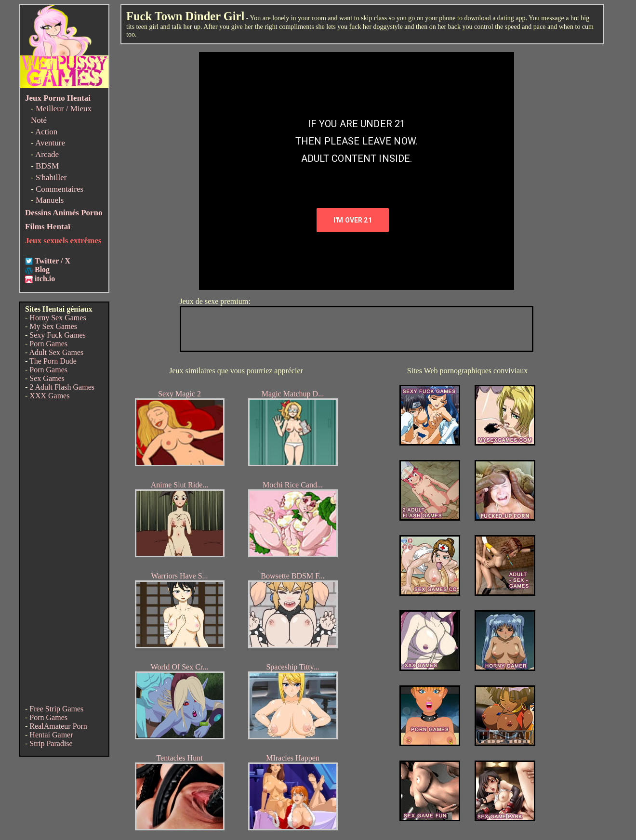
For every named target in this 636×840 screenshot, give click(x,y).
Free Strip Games (56, 709)
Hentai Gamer (51, 735)
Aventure (50, 143)
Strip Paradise (51, 743)
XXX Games (49, 396)
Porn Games (48, 344)
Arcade (47, 154)
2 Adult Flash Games (62, 387)
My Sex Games (53, 326)
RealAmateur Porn (58, 726)
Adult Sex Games (56, 352)
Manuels (50, 200)
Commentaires (60, 189)
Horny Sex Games (58, 318)
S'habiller (51, 177)
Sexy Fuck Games (57, 335)
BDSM (47, 166)
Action (46, 132)
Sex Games (47, 378)
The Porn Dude (53, 361)
